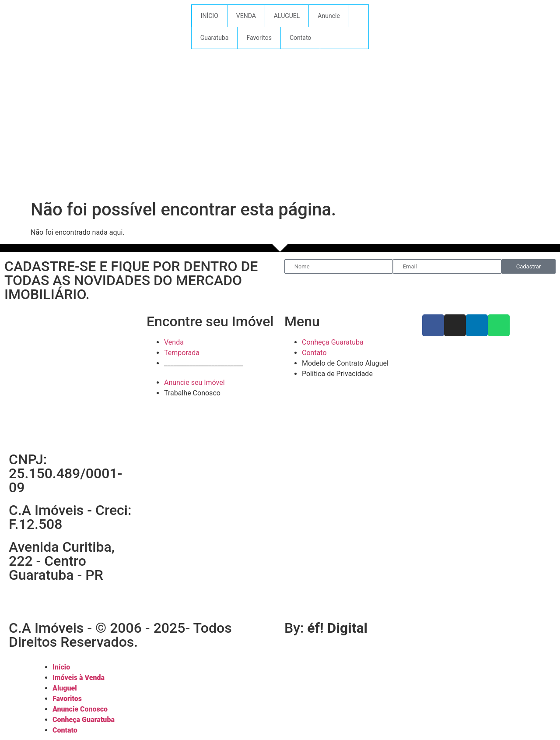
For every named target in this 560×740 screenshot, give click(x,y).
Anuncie (329, 16)
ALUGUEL (287, 16)
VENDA (246, 16)
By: (326, 628)
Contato (300, 38)
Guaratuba (215, 38)
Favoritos (259, 38)
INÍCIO (210, 16)
